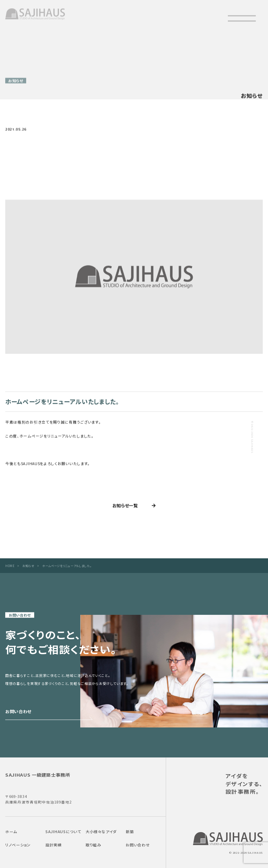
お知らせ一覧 (125, 507)
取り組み (93, 845)
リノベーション (18, 845)
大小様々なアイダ (101, 832)
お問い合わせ (138, 845)
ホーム (11, 832)
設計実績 (54, 845)
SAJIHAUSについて (63, 832)
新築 (130, 832)
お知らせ (28, 566)
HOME (10, 566)
